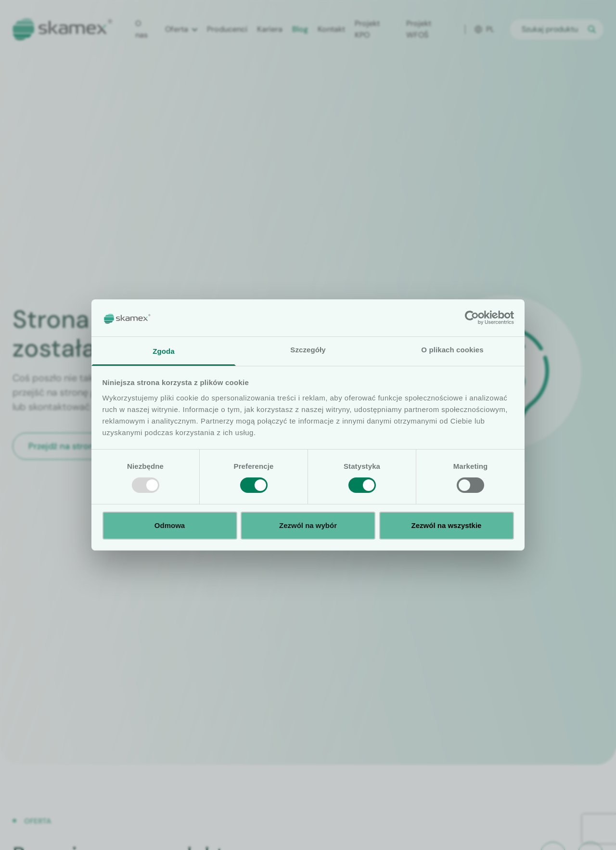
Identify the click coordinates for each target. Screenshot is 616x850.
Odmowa (170, 525)
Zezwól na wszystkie (447, 525)
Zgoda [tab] (164, 351)
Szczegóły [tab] (308, 350)
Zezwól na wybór (308, 525)
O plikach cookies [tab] (452, 350)
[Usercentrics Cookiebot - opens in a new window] (472, 318)
